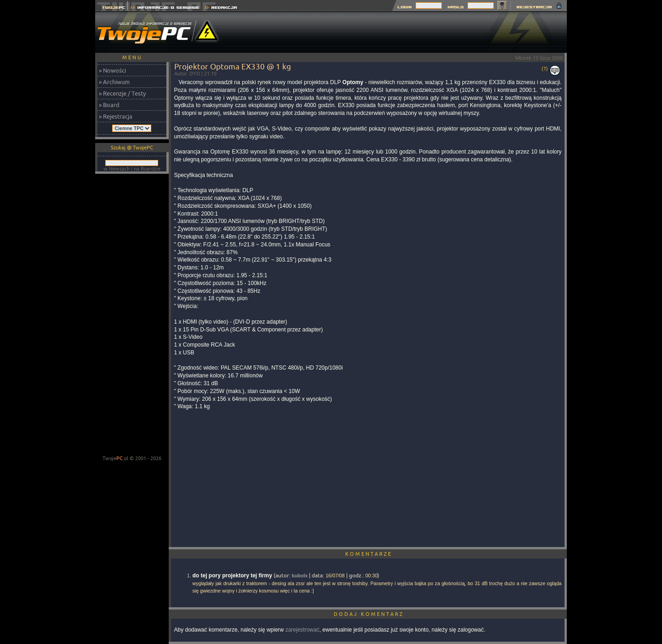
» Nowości (112, 70)
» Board (109, 105)
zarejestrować (302, 630)
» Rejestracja (116, 116)
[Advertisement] (399, 32)
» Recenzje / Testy (122, 93)
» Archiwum (114, 82)
